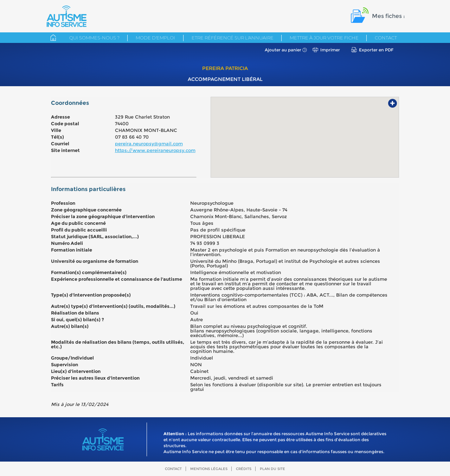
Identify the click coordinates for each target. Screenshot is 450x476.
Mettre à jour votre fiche (324, 38)
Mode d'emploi (155, 38)
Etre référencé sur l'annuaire (233, 38)
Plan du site (272, 469)
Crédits (244, 469)
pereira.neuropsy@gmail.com (149, 144)
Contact (386, 38)
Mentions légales (209, 469)
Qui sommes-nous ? (94, 38)
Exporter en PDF (376, 50)
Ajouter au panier (283, 50)
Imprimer (330, 50)
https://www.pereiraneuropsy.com (155, 150)
